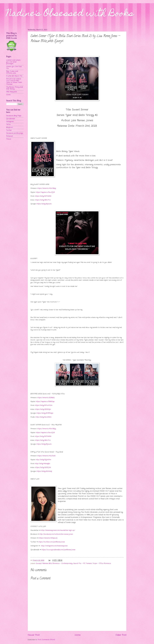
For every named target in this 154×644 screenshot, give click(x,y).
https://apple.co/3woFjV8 (45, 192)
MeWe (9, 139)
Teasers (89, 563)
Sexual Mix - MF (79, 563)
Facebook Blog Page (14, 116)
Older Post (121, 635)
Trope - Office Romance (102, 563)
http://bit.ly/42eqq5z (42, 464)
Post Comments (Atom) (46, 640)
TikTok (8, 124)
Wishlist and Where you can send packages (13, 62)
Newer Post (34, 635)
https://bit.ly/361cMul (43, 200)
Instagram (10, 122)
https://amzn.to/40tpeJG (48, 538)
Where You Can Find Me (14, 67)
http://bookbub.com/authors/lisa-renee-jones (56, 534)
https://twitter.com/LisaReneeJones (52, 542)
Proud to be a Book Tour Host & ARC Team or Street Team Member (14, 82)
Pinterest (10, 136)
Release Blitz (47, 563)
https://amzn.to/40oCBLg (47, 188)
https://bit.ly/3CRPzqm (45, 413)
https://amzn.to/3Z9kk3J (46, 398)
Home (78, 635)
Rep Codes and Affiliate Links (12, 72)
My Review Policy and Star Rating (14, 88)
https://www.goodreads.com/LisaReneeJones (58, 550)
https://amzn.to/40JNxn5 (46, 456)
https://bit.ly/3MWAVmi (44, 405)
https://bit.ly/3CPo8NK (43, 196)
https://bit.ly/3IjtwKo (44, 204)
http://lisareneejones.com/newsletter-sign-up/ (58, 530)
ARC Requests (12, 92)
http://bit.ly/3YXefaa (43, 460)
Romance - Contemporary (63, 563)
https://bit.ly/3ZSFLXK (43, 467)
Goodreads (11, 119)
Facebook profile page (15, 133)
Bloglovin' (9, 127)
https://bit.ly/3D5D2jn (43, 409)
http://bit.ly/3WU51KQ (43, 417)
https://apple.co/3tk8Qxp (45, 402)
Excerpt (39, 563)
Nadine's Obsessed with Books (70, 14)
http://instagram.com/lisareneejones (54, 546)
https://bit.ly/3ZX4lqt (44, 471)
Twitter (9, 130)
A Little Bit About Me (14, 76)
